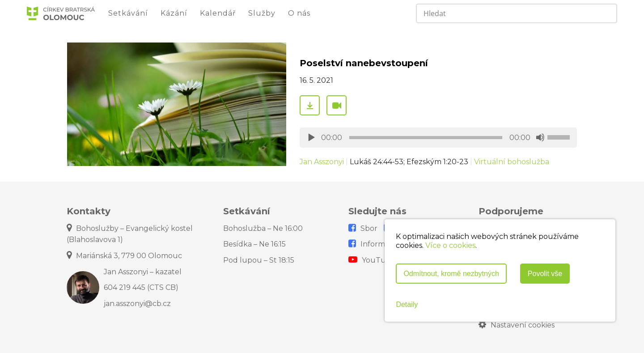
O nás (299, 13)
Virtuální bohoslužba (512, 162)
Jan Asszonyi (322, 162)
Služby (262, 13)
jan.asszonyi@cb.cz (137, 304)
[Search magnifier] (606, 13)
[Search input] (500, 13)
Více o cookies (450, 245)
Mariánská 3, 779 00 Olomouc (124, 256)
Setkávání (128, 13)
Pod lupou (259, 260)
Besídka (254, 244)
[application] (438, 138)
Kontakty (89, 211)
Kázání (174, 13)
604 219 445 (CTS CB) (141, 287)
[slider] (426, 138)
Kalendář (218, 13)
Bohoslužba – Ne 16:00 (263, 228)
